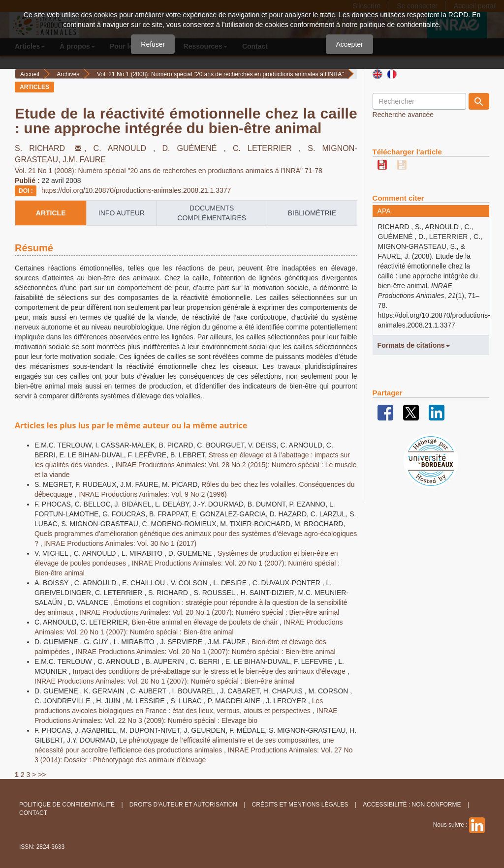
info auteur (122, 213)
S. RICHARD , (54, 148)
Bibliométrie (312, 213)
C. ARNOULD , (128, 148)
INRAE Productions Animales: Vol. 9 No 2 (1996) (153, 494)
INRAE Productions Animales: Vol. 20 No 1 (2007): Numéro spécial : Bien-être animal (209, 612)
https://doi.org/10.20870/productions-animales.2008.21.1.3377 (136, 190)
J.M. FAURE (84, 160)
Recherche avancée (403, 115)
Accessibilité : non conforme (412, 805)
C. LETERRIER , (270, 148)
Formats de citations (414, 345)
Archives (68, 74)
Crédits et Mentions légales (300, 805)
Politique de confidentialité (67, 805)
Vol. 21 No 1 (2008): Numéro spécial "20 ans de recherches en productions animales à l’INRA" (220, 74)
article (51, 213)
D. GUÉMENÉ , (198, 148)
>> (42, 775)
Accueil (30, 74)
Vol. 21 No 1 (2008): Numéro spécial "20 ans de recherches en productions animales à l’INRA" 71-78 (169, 171)
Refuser (153, 44)
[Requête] (419, 101)
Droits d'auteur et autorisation (183, 805)
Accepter (349, 44)
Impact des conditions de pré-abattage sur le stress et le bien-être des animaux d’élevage (210, 671)
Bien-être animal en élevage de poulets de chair (206, 622)
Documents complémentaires (212, 213)
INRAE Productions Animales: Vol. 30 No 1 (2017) (120, 543)
